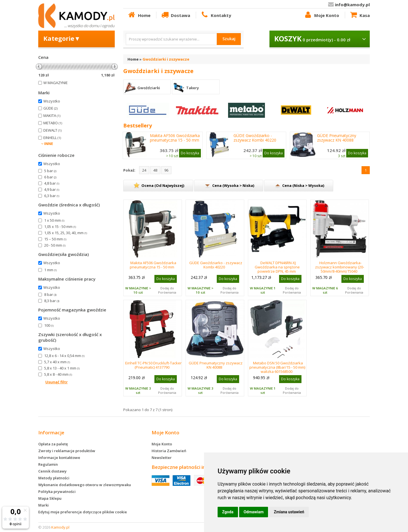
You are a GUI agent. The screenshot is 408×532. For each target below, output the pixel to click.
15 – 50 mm (55, 239)
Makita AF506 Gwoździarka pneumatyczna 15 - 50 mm (175, 138)
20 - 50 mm (55, 245)
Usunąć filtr (57, 382)
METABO (53, 123)
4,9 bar (52, 189)
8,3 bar (52, 301)
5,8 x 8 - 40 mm (58, 374)
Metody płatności (54, 478)
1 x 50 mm (54, 220)
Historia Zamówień (169, 451)
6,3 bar (52, 196)
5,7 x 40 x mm (57, 362)
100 (49, 325)
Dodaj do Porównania (167, 290)
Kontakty (216, 15)
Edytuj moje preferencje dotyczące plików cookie (83, 512)
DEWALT (52, 130)
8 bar (50, 294)
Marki (43, 505)
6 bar (50, 177)
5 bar (50, 171)
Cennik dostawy (52, 471)
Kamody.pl (60, 527)
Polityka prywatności (57, 492)
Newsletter (162, 458)
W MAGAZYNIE (56, 83)
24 (144, 170)
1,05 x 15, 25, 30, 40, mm (66, 233)
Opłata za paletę (53, 444)
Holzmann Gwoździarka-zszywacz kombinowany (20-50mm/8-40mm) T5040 (340, 267)
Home (139, 15)
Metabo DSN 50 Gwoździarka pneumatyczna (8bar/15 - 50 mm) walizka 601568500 (277, 367)
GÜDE (50, 108)
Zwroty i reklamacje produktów (67, 451)
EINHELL (52, 138)
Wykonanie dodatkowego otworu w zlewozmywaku (85, 485)
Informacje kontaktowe (59, 458)
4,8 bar (52, 183)
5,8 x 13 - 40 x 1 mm (62, 368)
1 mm (50, 270)
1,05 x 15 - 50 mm (60, 227)
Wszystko (52, 101)
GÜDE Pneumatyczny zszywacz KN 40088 (337, 138)
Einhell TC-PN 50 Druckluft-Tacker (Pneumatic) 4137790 (153, 365)
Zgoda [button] (228, 512)
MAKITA (52, 116)
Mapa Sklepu (50, 498)
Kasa (360, 15)
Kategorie (62, 38)
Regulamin (48, 464)
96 (166, 170)
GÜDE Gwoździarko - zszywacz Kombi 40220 (255, 138)
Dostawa (175, 15)
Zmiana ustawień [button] (289, 512)
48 (155, 170)
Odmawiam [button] (254, 512)
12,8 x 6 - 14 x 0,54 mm (64, 356)
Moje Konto (321, 15)
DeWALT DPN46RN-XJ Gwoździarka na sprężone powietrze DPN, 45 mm (277, 267)
